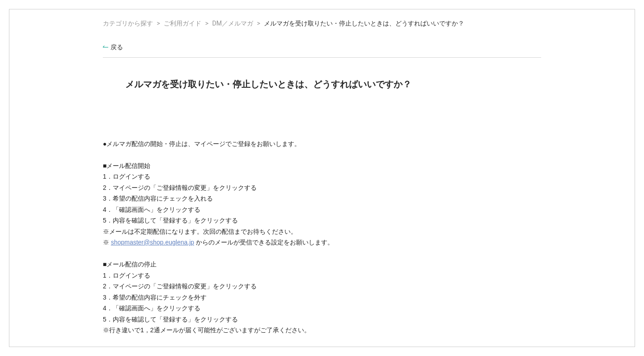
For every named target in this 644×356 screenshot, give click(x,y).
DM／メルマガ (233, 23)
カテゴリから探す (128, 23)
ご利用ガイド (182, 23)
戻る (117, 47)
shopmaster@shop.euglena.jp (153, 242)
